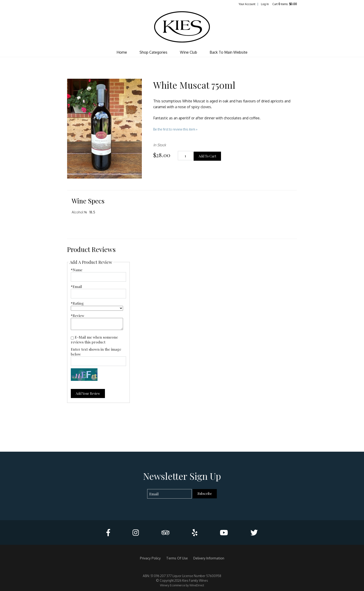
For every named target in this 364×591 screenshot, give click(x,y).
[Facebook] (108, 533)
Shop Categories (153, 52)
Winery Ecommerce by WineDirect (182, 585)
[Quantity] (185, 156)
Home (122, 52)
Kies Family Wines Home (182, 27)
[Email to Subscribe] (170, 494)
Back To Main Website (229, 52)
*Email (76, 286)
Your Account (247, 4)
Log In (265, 4)
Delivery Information (209, 558)
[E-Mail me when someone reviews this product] (72, 338)
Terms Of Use (177, 558)
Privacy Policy (150, 558)
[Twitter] (254, 533)
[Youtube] (224, 533)
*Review (78, 315)
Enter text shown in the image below (96, 352)
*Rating (77, 303)
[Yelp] (195, 533)
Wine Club (188, 52)
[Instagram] (136, 533)
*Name (77, 270)
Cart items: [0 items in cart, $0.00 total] (285, 4)
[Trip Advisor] (165, 533)
